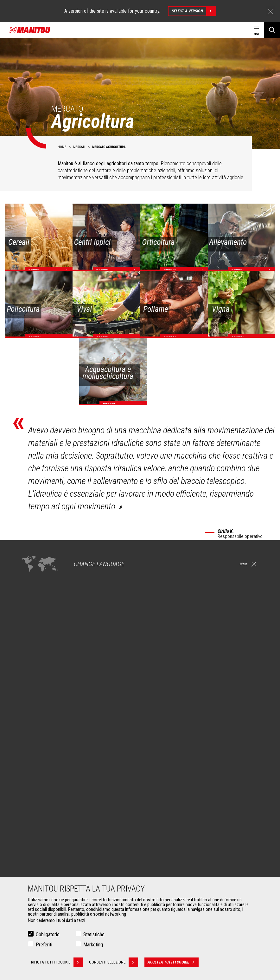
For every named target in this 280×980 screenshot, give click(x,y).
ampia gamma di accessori (30, 599)
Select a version (194, 11)
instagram (215, 746)
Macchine (154, 776)
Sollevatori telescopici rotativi (175, 802)
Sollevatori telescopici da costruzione (183, 787)
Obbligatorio (48, 935)
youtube (243, 746)
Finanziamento (162, 856)
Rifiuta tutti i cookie (57, 963)
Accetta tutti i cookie (175, 963)
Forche (30, 871)
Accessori (30, 845)
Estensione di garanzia (169, 864)
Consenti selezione (115, 963)
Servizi (151, 845)
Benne (29, 856)
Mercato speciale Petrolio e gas (52, 810)
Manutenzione (161, 871)
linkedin (229, 746)
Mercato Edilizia (38, 794)
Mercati (28, 776)
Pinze (29, 864)
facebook (200, 746)
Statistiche (94, 935)
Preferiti (44, 945)
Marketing (93, 945)
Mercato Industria (39, 802)
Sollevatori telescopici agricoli (176, 794)
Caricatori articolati (166, 810)
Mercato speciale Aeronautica (51, 817)
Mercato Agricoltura (42, 787)
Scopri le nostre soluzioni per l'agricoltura (61, 702)
